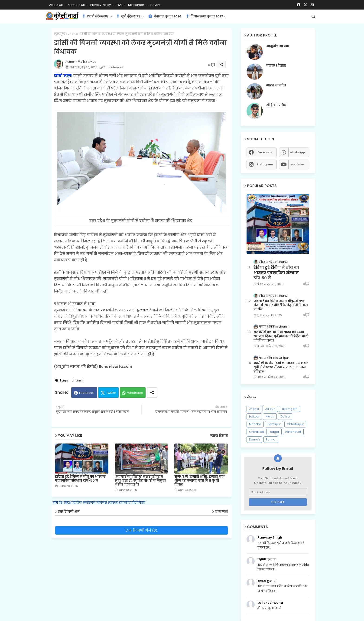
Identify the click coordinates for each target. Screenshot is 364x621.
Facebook (87, 393)
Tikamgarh (289, 409)
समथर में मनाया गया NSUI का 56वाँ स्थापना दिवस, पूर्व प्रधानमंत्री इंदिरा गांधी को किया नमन (281, 336)
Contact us (77, 5)
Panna (271, 439)
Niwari (270, 416)
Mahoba (255, 424)
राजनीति (125, 503)
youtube (297, 164)
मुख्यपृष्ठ (60, 34)
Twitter (111, 393)
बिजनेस (102, 503)
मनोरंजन (89, 503)
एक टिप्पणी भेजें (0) (141, 530)
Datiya (285, 416)
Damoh (254, 439)
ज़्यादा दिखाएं (219, 436)
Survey (155, 5)
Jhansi (73, 34)
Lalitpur (254, 416)
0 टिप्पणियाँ (220, 512)
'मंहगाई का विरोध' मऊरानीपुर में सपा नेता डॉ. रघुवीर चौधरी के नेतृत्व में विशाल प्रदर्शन (140, 481)
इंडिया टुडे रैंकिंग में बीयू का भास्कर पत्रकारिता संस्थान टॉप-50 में (80, 479)
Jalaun (270, 409)
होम (55, 503)
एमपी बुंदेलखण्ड (95, 16)
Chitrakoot (257, 432)
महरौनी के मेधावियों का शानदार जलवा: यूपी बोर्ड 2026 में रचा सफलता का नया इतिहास (281, 367)
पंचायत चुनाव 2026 (165, 16)
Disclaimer (136, 5)
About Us (56, 5)
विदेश (68, 503)
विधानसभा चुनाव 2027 (205, 16)
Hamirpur (274, 424)
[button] (313, 16)
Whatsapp (135, 393)
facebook (265, 152)
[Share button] (152, 393)
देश (61, 503)
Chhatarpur (295, 424)
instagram (265, 164)
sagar (275, 432)
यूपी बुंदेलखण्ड (128, 16)
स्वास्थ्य (113, 503)
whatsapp (297, 152)
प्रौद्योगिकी (138, 503)
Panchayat (293, 432)
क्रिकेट (77, 503)
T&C (120, 5)
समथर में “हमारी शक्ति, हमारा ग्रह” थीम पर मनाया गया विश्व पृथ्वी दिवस (200, 481)
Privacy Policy (101, 5)
